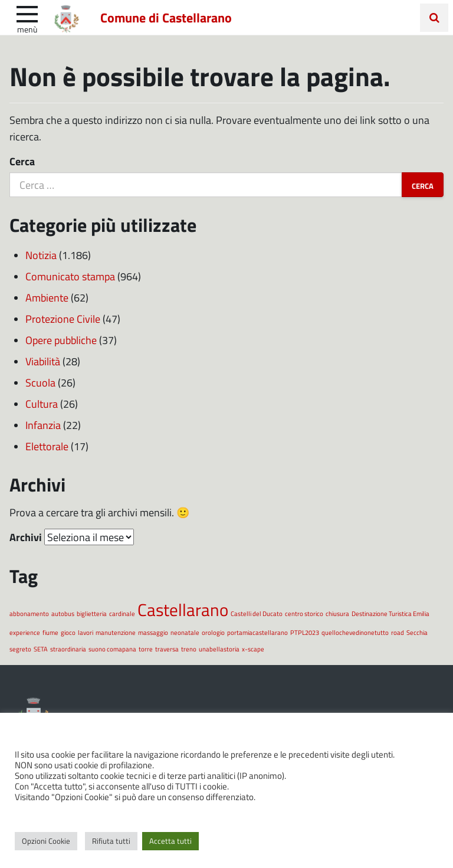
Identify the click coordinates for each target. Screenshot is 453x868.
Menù (27, 29)
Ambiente (47, 297)
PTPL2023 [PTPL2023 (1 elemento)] (305, 632)
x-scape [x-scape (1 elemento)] (253, 649)
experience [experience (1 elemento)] (25, 632)
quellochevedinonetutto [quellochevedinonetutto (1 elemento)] (355, 632)
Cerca (22, 161)
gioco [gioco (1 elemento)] (68, 632)
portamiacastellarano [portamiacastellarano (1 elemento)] (257, 632)
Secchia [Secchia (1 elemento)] (417, 632)
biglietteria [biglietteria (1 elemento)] (92, 613)
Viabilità (43, 361)
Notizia (41, 255)
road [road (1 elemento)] (398, 632)
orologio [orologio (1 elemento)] (213, 632)
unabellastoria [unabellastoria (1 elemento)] (219, 649)
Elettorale (47, 446)
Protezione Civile (63, 319)
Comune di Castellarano (166, 17)
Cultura (42, 404)
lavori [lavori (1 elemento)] (86, 632)
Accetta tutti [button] (170, 841)
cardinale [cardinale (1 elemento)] (122, 613)
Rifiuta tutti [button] (111, 841)
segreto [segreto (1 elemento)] (20, 649)
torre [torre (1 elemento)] (146, 649)
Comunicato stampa (70, 276)
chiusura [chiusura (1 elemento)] (337, 613)
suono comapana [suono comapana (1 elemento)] (112, 649)
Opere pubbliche (61, 340)
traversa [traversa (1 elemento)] (167, 649)
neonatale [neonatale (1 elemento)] (185, 632)
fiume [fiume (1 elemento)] (50, 632)
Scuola (40, 382)
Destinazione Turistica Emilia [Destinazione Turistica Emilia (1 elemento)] (390, 613)
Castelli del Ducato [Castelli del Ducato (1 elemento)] (257, 613)
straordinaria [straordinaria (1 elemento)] (68, 649)
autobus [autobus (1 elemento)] (63, 613)
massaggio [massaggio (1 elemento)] (153, 632)
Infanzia (43, 425)
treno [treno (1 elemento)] (189, 649)
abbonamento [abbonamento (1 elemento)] (29, 613)
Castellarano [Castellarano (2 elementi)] (183, 609)
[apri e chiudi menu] (27, 13)
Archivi (26, 537)
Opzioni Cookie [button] (46, 841)
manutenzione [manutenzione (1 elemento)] (116, 632)
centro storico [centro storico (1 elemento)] (304, 613)
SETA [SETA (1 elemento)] (41, 649)
